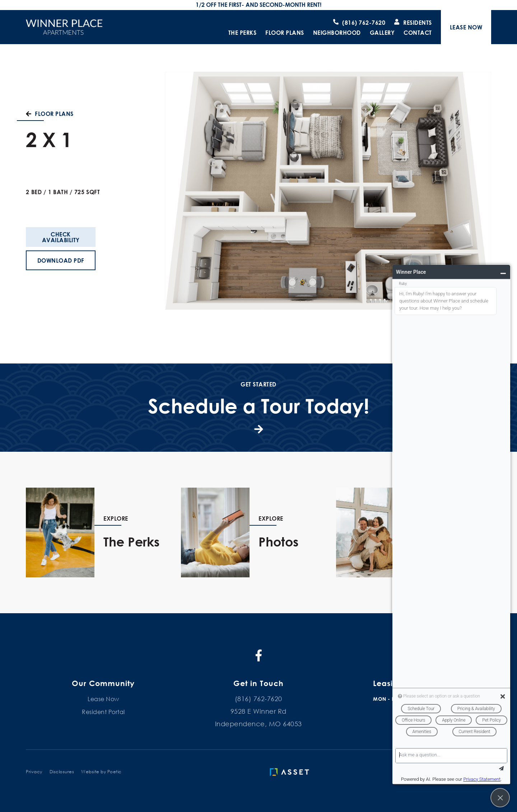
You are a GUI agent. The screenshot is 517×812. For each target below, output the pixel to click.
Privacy (34, 772)
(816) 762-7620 (258, 699)
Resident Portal (103, 712)
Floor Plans (285, 33)
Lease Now (103, 699)
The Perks (243, 33)
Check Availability (61, 237)
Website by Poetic (101, 772)
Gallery (382, 33)
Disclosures (62, 772)
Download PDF (61, 260)
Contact (418, 33)
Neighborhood (337, 33)
